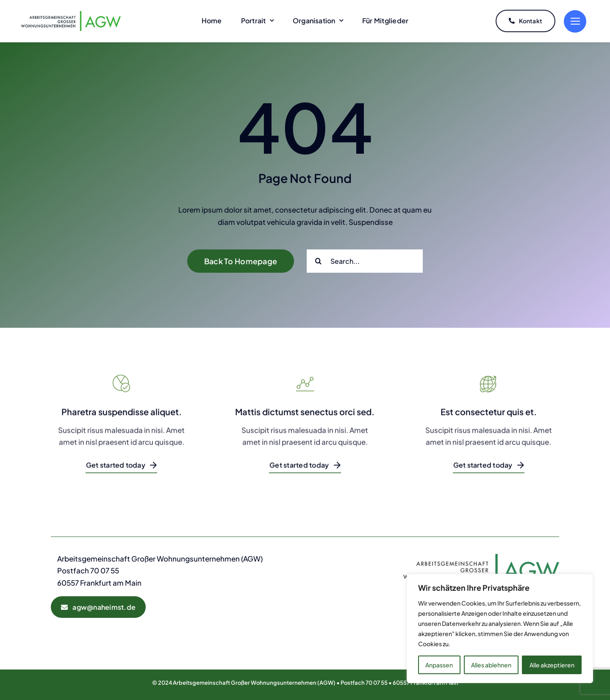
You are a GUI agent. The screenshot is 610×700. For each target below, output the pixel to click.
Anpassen (439, 665)
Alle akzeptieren (552, 665)
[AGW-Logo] (71, 14)
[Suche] (318, 259)
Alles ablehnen (491, 665)
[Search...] (365, 259)
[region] (500, 628)
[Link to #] (575, 21)
